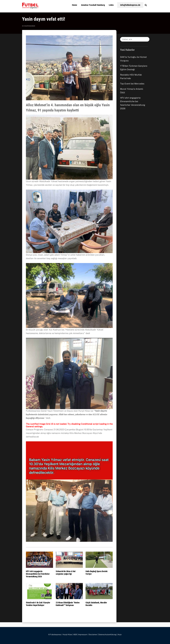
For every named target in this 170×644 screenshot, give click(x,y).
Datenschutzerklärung (107, 635)
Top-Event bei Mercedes (132, 84)
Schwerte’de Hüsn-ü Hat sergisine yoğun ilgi (66, 573)
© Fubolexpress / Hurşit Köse (60, 635)
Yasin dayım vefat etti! (44, 19)
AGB (75, 635)
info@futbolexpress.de (130, 5)
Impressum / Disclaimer (88, 635)
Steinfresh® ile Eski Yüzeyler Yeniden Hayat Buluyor (38, 604)
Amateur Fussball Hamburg (93, 5)
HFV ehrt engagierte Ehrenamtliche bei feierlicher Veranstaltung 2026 (38, 574)
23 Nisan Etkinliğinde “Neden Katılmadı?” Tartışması (68, 604)
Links (111, 5)
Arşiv (120, 635)
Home (75, 5)
